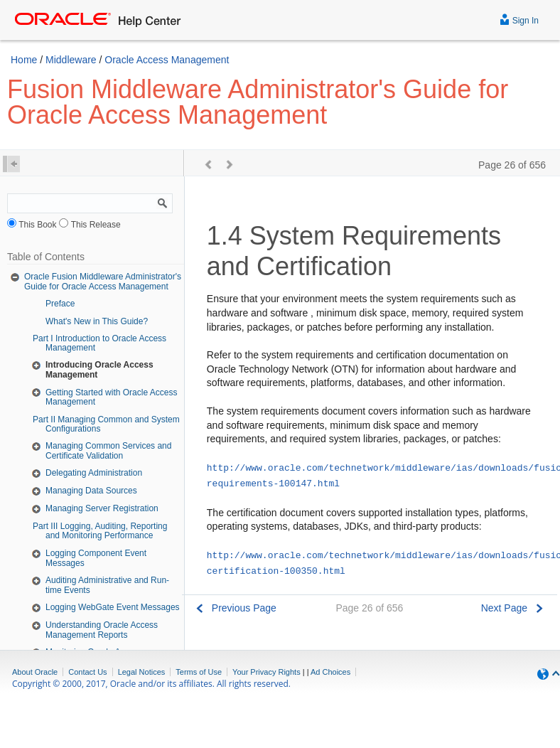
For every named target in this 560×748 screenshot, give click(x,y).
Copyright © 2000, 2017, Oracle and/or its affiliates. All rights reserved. (151, 684)
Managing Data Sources (91, 491)
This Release (96, 225)
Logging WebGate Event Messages (113, 607)
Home (24, 60)
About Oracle (35, 672)
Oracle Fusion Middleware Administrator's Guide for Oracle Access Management (103, 282)
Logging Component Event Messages (96, 558)
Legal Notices (142, 672)
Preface (60, 304)
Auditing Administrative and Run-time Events (107, 585)
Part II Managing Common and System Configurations (106, 424)
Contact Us (87, 672)
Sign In (519, 19)
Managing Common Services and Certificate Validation (108, 451)
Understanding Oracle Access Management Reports (102, 630)
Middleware (71, 60)
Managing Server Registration (102, 508)
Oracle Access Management (167, 60)
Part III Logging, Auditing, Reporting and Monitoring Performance (100, 531)
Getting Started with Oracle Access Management (111, 397)
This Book (37, 225)
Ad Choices (330, 672)
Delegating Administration (94, 473)
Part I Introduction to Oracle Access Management (99, 343)
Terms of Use (199, 672)
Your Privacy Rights (266, 672)
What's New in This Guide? (97, 321)
